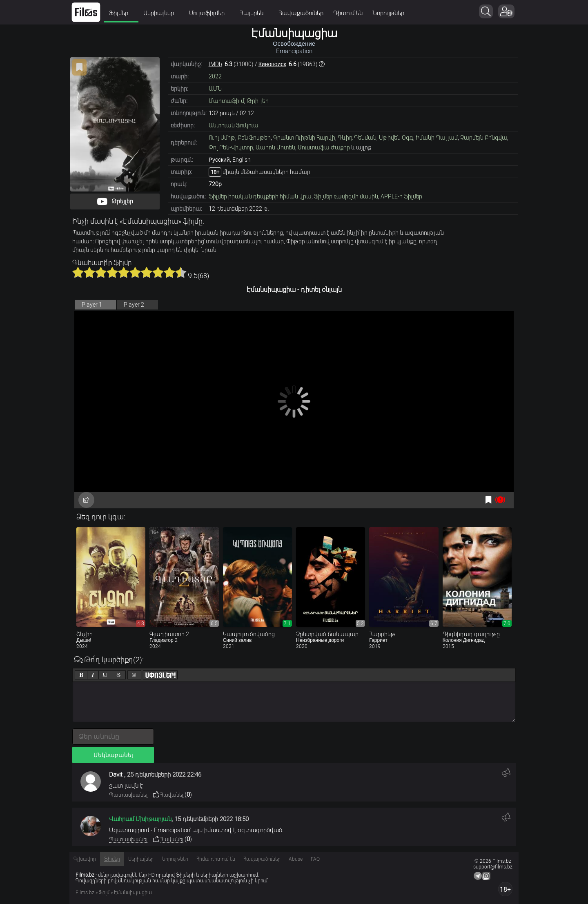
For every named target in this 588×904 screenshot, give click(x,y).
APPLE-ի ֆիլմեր (401, 196)
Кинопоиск (272, 64)
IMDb (215, 64)
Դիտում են (348, 13)
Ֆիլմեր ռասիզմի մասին (346, 196)
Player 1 (92, 305)
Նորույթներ (388, 13)
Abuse (296, 859)
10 (181, 272)
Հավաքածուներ (301, 13)
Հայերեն (254, 13)
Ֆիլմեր (121, 13)
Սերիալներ (161, 13)
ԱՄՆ (215, 89)
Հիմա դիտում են (216, 859)
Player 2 (134, 305)
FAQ (315, 859)
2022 (215, 76)
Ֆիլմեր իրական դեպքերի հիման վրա (260, 196)
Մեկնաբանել (113, 755)
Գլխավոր (85, 859)
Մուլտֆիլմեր (209, 13)
